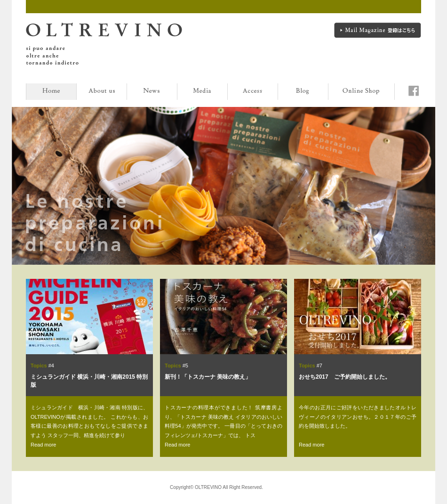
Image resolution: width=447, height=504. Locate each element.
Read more (43, 445)
